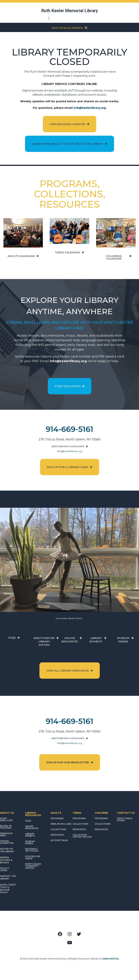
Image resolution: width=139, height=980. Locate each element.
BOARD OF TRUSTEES (6, 827)
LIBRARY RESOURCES (33, 814)
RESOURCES (57, 835)
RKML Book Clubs (61, 824)
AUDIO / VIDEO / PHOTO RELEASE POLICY (8, 889)
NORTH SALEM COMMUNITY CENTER (33, 866)
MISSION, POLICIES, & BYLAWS (6, 860)
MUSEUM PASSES (30, 842)
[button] (49, 18)
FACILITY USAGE (5, 869)
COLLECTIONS (58, 829)
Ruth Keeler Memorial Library (70, 11)
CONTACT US (126, 813)
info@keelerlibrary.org (90, 108)
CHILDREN (101, 813)
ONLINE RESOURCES (32, 827)
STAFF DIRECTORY (6, 819)
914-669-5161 (69, 429)
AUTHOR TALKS (59, 840)
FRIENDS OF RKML (6, 834)
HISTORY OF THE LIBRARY (7, 850)
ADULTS (56, 813)
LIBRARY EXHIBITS (30, 835)
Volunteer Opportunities (82, 836)
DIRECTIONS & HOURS (125, 819)
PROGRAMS (57, 818)
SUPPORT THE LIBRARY (8, 877)
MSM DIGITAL (111, 959)
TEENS (77, 813)
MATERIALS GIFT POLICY (32, 850)
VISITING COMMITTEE (7, 842)
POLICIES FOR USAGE (33, 857)
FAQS (28, 821)
